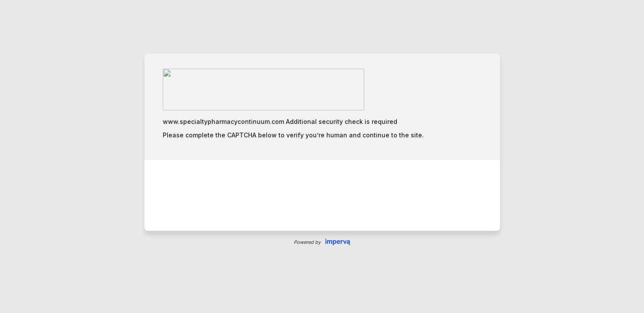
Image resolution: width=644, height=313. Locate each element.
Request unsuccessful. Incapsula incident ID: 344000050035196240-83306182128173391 (322, 156)
